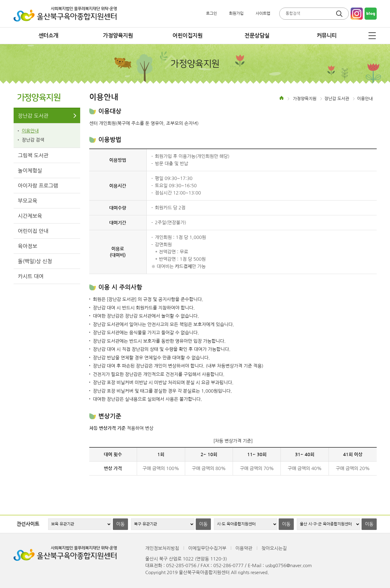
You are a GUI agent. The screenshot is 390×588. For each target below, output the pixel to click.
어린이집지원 (187, 36)
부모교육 (28, 201)
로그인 (211, 13)
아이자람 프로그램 (38, 186)
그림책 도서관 (33, 155)
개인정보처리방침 (162, 548)
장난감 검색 (33, 140)
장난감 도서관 (33, 116)
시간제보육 (30, 216)
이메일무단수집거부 (207, 548)
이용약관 (244, 548)
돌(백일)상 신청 (35, 261)
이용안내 (30, 131)
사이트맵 (263, 13)
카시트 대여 (31, 276)
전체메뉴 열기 (372, 36)
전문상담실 (257, 36)
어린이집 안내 (33, 231)
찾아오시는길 (274, 548)
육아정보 (28, 246)
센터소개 (48, 36)
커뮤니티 (327, 36)
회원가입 (236, 13)
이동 (120, 524)
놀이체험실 (30, 170)
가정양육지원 (118, 36)
